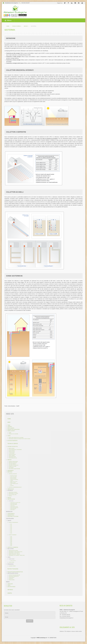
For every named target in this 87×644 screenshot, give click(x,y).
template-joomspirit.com (86, 635)
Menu (8, 20)
